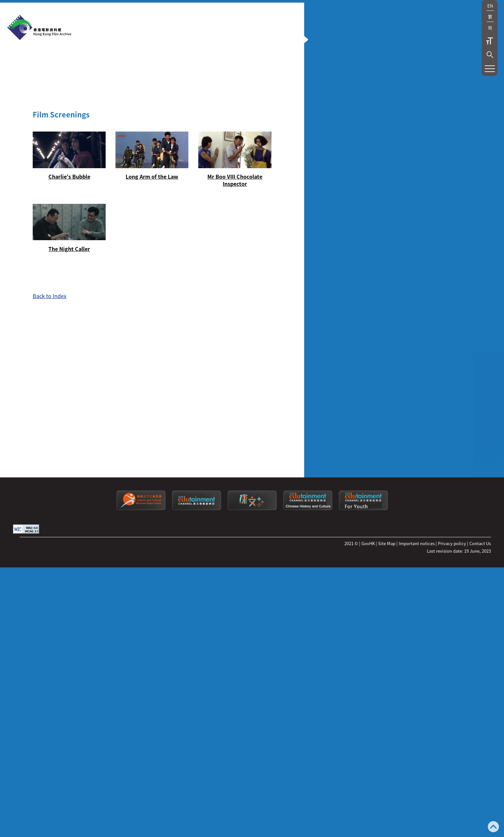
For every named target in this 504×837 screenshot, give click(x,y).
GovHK (368, 784)
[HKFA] (39, 28)
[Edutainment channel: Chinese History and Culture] (308, 749)
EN (490, 6)
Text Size (490, 41)
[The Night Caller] (61, 313)
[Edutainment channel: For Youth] (363, 749)
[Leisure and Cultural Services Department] (141, 749)
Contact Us (480, 784)
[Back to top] (493, 827)
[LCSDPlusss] (252, 749)
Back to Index (50, 375)
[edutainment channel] (197, 749)
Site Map (387, 784)
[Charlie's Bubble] (61, 249)
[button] (490, 55)
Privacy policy (452, 784)
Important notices (417, 784)
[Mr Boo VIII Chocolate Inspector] (191, 253)
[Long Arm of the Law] (126, 249)
